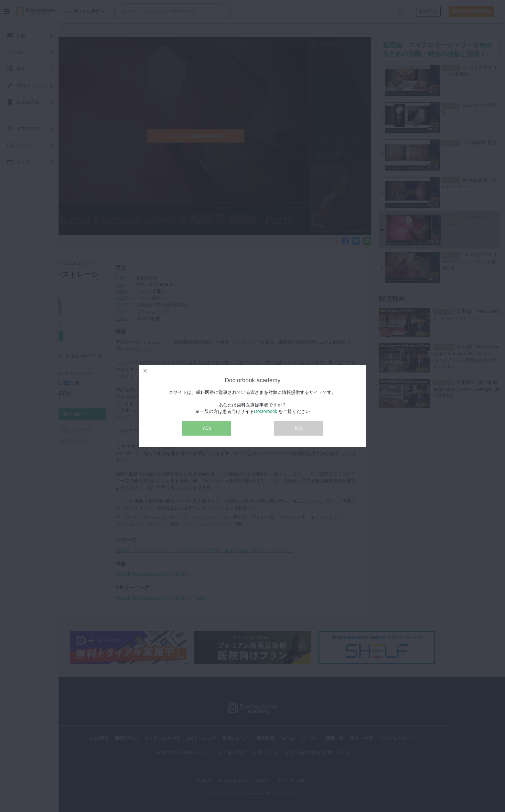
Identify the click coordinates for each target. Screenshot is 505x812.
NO (299, 428)
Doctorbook (266, 411)
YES (207, 428)
